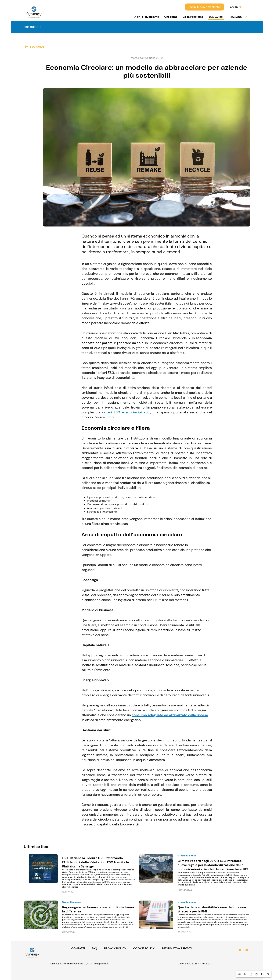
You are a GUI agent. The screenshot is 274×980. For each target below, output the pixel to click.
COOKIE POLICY (144, 948)
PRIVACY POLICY (115, 948)
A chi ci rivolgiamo (147, 17)
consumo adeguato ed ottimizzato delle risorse (170, 715)
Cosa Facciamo (193, 17)
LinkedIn (240, 950)
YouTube (247, 950)
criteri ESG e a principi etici (126, 412)
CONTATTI (78, 948)
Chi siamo (171, 17)
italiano (236, 17)
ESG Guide (216, 17)
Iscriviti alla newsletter (205, 7)
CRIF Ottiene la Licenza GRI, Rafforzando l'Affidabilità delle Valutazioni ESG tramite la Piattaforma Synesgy (95, 862)
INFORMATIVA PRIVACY (177, 948)
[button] (240, 974)
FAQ (94, 948)
